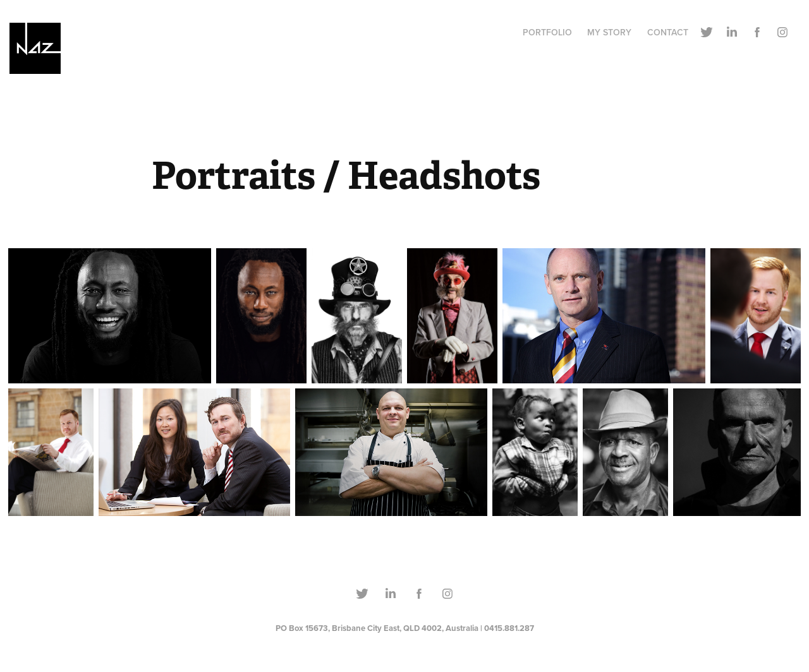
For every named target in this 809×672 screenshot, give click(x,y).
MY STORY (609, 32)
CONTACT (668, 32)
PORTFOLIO (547, 32)
